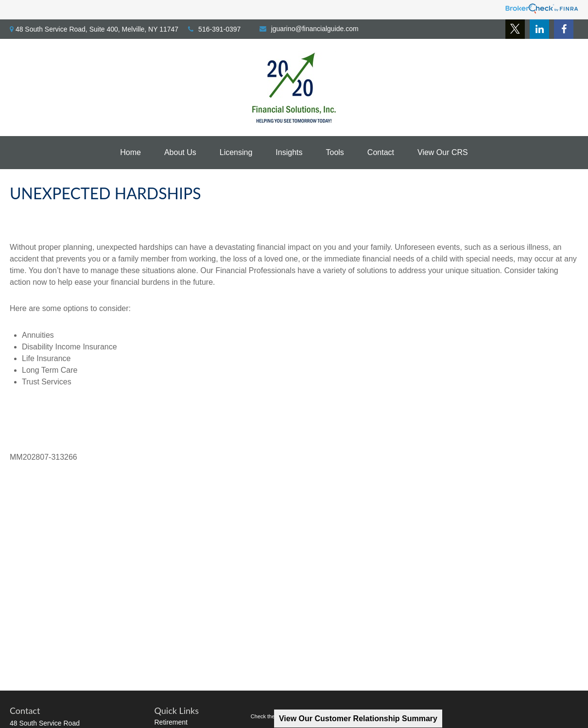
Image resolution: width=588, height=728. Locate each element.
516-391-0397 (214, 29)
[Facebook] (564, 29)
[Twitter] (515, 29)
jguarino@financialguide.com (309, 29)
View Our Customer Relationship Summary (358, 719)
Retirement (171, 722)
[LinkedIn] (539, 29)
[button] (130, 153)
